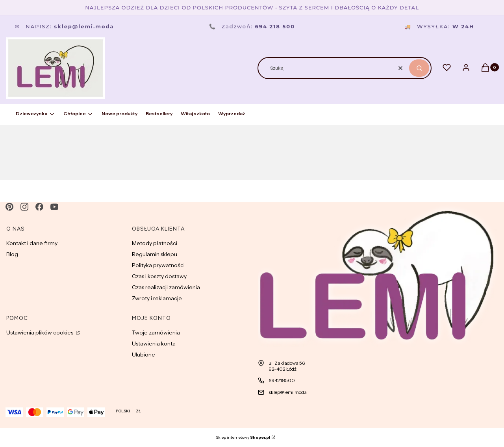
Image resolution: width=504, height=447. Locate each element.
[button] (419, 68)
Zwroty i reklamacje (157, 298)
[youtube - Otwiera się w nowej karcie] (54, 207)
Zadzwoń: (252, 26)
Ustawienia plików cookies (40, 332)
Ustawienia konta (154, 344)
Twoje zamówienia (156, 332)
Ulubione (144, 355)
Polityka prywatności (158, 265)
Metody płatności (155, 243)
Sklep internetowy (243, 437)
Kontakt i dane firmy (32, 243)
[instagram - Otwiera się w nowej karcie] (24, 207)
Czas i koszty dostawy (159, 276)
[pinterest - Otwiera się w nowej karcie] (9, 207)
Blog (12, 254)
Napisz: (64, 26)
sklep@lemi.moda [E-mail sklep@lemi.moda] (288, 392)
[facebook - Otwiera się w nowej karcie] (39, 207)
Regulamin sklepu (155, 254)
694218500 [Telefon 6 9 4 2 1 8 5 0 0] (282, 380)
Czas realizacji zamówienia (166, 287)
